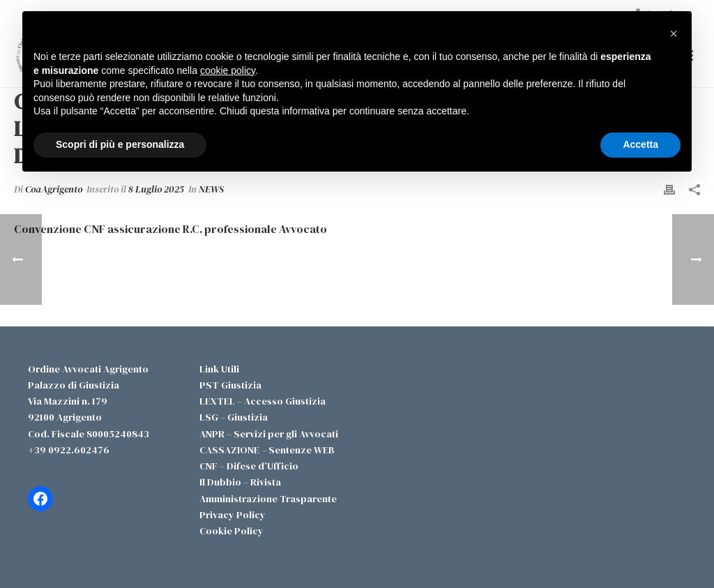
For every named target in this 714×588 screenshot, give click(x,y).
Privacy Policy (233, 515)
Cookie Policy (231, 531)
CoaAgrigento (54, 189)
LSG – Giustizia (234, 417)
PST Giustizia (230, 385)
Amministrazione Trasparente (268, 499)
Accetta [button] (640, 144)
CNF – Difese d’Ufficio (249, 466)
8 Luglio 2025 (156, 189)
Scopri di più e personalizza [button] (120, 144)
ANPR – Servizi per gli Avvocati (269, 434)
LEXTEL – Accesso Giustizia (263, 401)
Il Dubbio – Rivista (240, 482)
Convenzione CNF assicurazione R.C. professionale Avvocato (170, 229)
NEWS (211, 189)
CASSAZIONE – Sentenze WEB (267, 450)
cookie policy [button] (228, 70)
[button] (674, 33)
